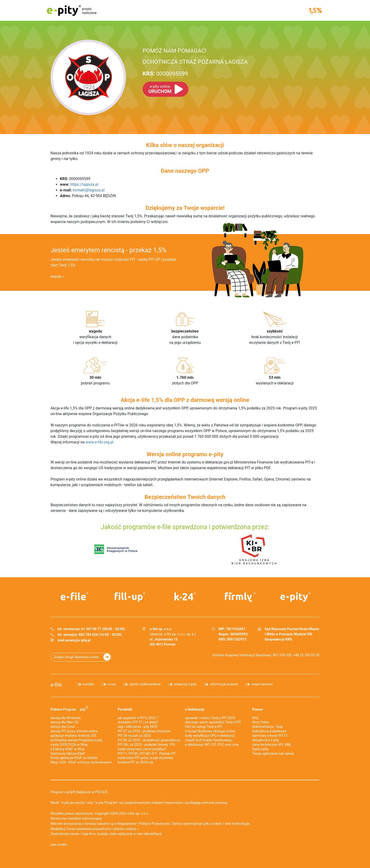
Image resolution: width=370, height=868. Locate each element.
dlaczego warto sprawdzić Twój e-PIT (213, 722)
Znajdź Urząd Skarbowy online (76, 657)
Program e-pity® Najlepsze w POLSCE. (80, 792)
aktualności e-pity (265, 740)
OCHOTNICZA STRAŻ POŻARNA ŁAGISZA (195, 62)
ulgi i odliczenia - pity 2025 (138, 727)
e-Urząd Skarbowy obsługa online (210, 731)
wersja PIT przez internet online (74, 731)
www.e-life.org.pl (99, 442)
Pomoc (258, 710)
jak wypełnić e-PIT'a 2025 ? (138, 718)
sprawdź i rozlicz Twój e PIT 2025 (210, 718)
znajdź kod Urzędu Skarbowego (209, 740)
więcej (56, 276)
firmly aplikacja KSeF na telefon (74, 758)
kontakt (88, 684)
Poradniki (125, 710)
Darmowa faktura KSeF (68, 754)
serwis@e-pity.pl (78, 640)
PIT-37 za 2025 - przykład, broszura (144, 731)
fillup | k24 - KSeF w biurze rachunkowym (81, 762)
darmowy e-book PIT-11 (270, 736)
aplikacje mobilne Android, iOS (73, 736)
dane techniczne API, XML (272, 745)
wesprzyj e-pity (185, 684)
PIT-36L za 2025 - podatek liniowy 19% (146, 745)
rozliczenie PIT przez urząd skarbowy (146, 758)
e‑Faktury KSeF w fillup (68, 749)
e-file (56, 685)
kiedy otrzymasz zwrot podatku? (142, 749)
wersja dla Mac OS (65, 722)
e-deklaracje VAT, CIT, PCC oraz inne (212, 745)
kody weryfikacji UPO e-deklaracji (210, 736)
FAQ (255, 718)
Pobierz (69, 708)
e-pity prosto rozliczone (72, 10)
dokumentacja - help (267, 727)
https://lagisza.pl (84, 184)
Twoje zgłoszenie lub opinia (273, 754)
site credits (59, 845)
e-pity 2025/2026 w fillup (69, 745)
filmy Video (261, 722)
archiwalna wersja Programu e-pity (76, 740)
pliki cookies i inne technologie (226, 824)
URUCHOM (160, 89)
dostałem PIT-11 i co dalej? (138, 722)
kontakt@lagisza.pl (89, 190)
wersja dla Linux (63, 727)
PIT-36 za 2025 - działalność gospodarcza (149, 740)
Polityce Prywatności (154, 824)
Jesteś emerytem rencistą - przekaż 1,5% (108, 250)
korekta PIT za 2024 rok (136, 762)
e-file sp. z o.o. (138, 814)
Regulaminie (127, 824)
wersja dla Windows (65, 718)
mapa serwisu (262, 684)
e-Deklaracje (195, 710)
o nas (112, 684)
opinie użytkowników (145, 684)
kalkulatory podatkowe (269, 731)
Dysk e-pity (260, 749)
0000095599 (165, 74)
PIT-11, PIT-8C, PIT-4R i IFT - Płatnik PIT (147, 754)
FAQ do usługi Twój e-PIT (204, 727)
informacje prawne (224, 684)
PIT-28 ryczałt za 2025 (134, 736)
